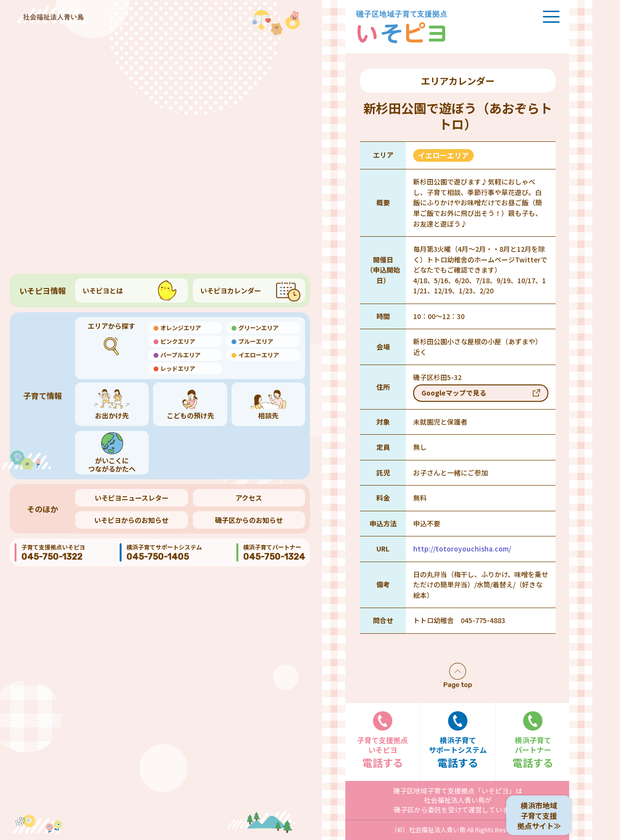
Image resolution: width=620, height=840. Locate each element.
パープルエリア (180, 355)
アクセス (249, 498)
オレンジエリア (181, 328)
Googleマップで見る (454, 393)
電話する (383, 741)
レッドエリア (178, 368)
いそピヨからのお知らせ (131, 520)
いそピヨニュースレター (132, 498)
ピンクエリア (178, 341)
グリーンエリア (258, 328)
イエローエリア (259, 355)
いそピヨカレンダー (231, 290)
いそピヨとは (103, 290)
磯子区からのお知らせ (249, 520)
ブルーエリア (256, 341)
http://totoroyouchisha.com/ (462, 549)
